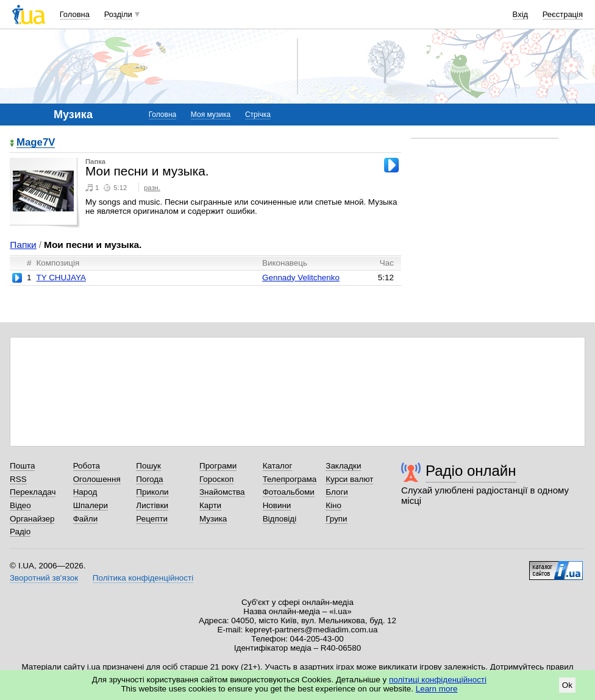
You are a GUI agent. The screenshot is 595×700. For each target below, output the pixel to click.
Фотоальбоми (289, 492)
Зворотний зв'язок (44, 578)
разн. (152, 188)
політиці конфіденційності (438, 680)
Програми (218, 466)
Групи (336, 519)
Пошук (148, 466)
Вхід (521, 14)
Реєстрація (563, 14)
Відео (20, 505)
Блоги (337, 492)
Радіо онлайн (471, 471)
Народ (85, 492)
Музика (213, 519)
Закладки (343, 466)
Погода (149, 479)
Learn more (437, 689)
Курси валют (349, 479)
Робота (87, 466)
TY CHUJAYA (61, 278)
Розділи (118, 14)
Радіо (20, 532)
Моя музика (211, 115)
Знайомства (222, 492)
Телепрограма (290, 479)
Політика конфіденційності (143, 578)
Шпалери (91, 505)
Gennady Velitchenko (301, 278)
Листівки (152, 505)
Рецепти (152, 519)
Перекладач (33, 492)
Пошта (22, 466)
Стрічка (258, 115)
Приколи (152, 492)
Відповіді (280, 519)
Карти (210, 505)
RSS (18, 479)
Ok (567, 685)
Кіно (333, 505)
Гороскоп (216, 479)
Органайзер (32, 519)
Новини (277, 505)
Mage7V (36, 143)
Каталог (278, 466)
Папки (23, 245)
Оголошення (97, 479)
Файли (86, 519)
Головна (75, 14)
